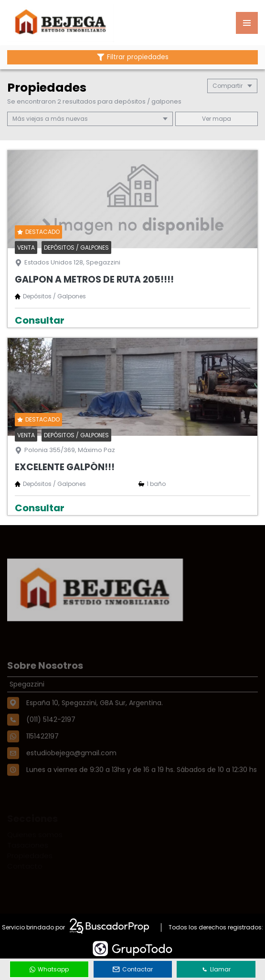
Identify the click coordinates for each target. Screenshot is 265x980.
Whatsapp (49, 969)
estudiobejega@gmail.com (71, 769)
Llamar (216, 969)
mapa (217, 119)
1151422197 (42, 752)
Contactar (133, 969)
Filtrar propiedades (133, 57)
